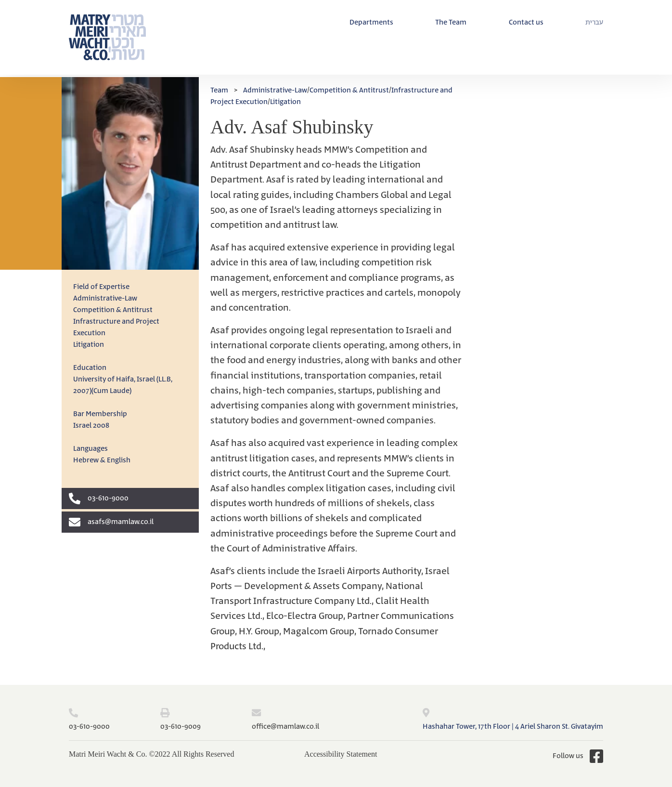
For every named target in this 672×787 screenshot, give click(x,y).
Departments (371, 22)
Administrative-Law (105, 298)
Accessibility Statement (341, 754)
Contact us (526, 22)
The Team (451, 22)
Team (219, 90)
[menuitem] (594, 23)
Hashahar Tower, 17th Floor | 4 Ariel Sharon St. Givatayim (513, 727)
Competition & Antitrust (113, 310)
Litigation (89, 345)
